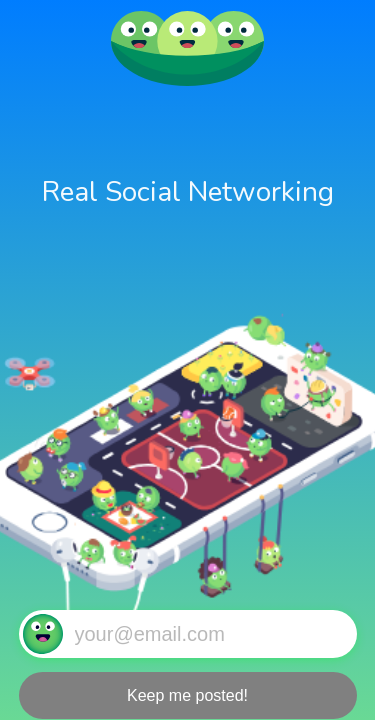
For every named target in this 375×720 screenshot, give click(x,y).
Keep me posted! (187, 695)
